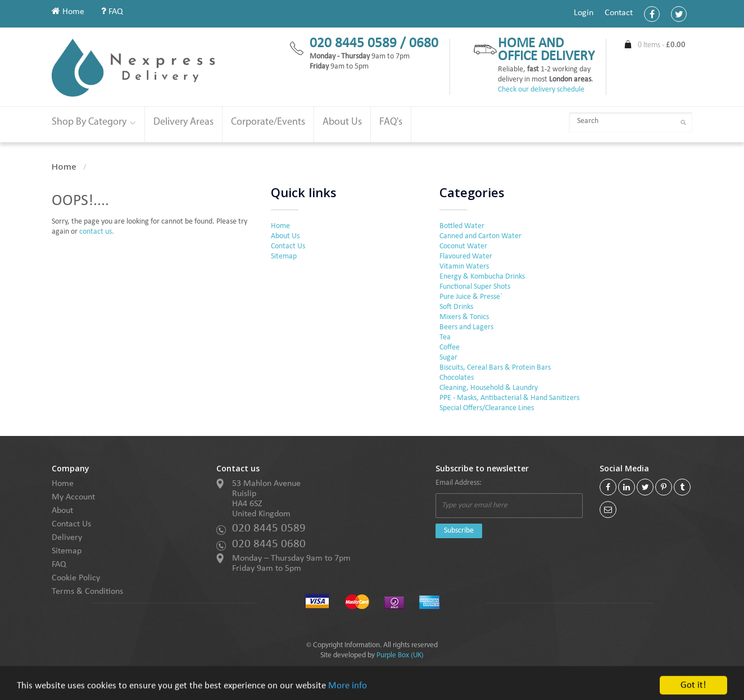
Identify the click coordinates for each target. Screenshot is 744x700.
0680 (424, 44)
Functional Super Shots (475, 287)
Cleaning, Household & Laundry (489, 388)
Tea (445, 337)
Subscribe (459, 531)
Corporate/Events (268, 122)
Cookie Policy (76, 578)
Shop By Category (94, 122)
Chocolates (457, 378)
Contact (619, 13)
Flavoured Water (466, 256)
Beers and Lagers (466, 327)
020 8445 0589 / (359, 44)
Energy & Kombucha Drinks (482, 277)
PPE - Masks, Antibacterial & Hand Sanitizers (509, 398)
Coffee (450, 347)
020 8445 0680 (269, 544)
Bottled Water (462, 226)
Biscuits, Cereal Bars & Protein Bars (495, 368)
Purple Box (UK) (400, 655)
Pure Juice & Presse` (471, 297)
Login (584, 13)
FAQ (112, 12)
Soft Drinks (456, 307)
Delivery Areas (183, 122)
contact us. (97, 232)
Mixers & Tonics (464, 317)
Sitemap (284, 256)
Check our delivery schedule (541, 90)
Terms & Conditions (87, 592)
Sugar (448, 358)
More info (348, 695)
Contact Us (288, 246)
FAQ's (391, 122)
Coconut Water (463, 246)
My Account (73, 497)
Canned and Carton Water (480, 236)
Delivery (67, 538)
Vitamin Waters (464, 267)
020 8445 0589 (269, 528)
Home (68, 12)
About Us (342, 122)
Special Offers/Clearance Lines (487, 408)
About (62, 511)
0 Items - (662, 45)
